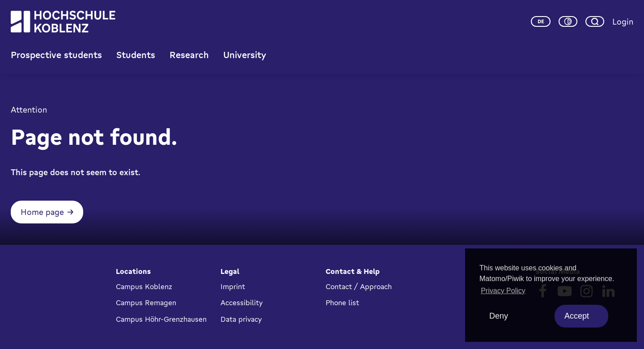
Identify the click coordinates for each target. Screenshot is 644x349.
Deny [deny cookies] (499, 316)
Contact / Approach (359, 286)
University (245, 55)
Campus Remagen (146, 303)
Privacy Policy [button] (503, 291)
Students (136, 55)
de (541, 21)
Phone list (342, 303)
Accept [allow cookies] (577, 316)
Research (189, 55)
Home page (42, 212)
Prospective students (56, 55)
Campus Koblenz (144, 286)
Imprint (233, 286)
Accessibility (242, 303)
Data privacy (241, 319)
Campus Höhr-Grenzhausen (161, 319)
